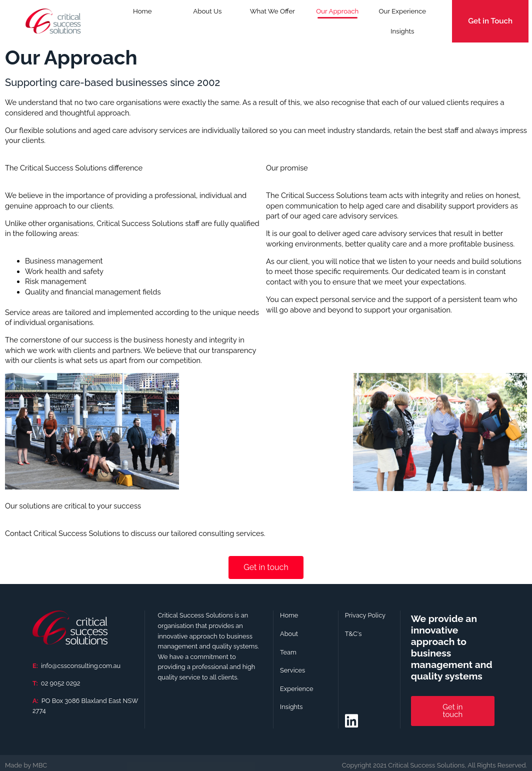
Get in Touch (490, 21)
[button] (434, 765)
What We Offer (272, 14)
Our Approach (337, 11)
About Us (207, 11)
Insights (402, 31)
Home (142, 11)
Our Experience (402, 11)
